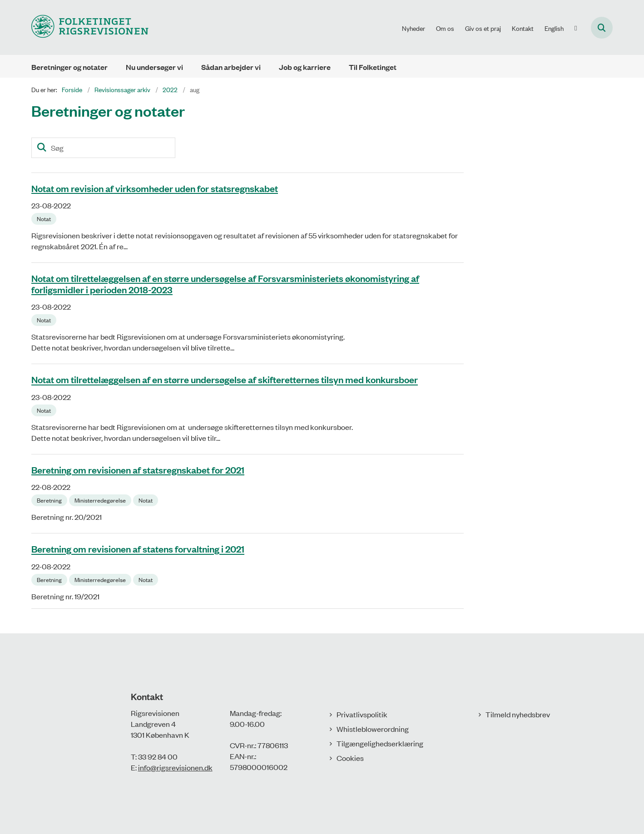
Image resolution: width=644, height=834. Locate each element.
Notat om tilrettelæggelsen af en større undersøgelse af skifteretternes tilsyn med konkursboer (225, 380)
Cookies (350, 758)
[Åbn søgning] (602, 28)
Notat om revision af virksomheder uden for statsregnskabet (155, 188)
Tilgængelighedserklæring (380, 743)
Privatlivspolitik (362, 714)
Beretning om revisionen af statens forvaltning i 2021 (138, 549)
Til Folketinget (373, 67)
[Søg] (103, 148)
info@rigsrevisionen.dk (175, 767)
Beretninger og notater (69, 67)
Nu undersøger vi (154, 67)
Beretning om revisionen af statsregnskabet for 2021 (138, 469)
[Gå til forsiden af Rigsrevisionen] (90, 27)
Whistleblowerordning (373, 729)
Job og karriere (305, 67)
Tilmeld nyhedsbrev (518, 714)
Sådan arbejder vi (231, 67)
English (554, 28)
